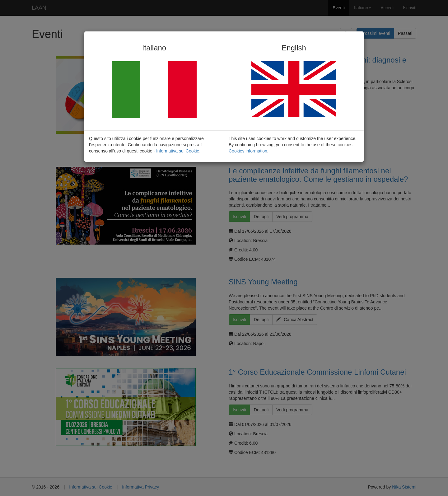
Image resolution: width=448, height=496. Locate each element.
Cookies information (248, 151)
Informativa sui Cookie (178, 151)
